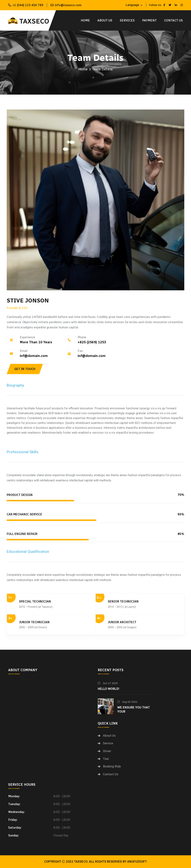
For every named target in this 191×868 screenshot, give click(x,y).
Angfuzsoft (137, 862)
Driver (107, 751)
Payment (149, 20)
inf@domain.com (34, 356)
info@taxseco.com (68, 5)
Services (127, 20)
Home (85, 20)
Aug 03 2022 (127, 702)
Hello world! (109, 689)
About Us (105, 20)
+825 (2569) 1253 (92, 342)
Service (108, 743)
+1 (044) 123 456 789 (28, 5)
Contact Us (173, 20)
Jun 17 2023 (108, 683)
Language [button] (132, 5)
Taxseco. (81, 862)
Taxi (106, 759)
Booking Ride (112, 766)
